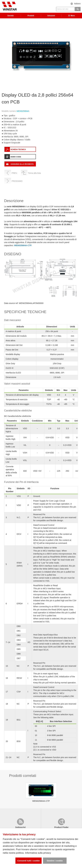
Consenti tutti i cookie (28, 861)
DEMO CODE (16, 157)
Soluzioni (51, 16)
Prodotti (31, 16)
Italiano (77, 4)
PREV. (14, 173)
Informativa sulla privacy (38, 853)
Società (10, 16)
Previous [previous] (3, 55)
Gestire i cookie (55, 861)
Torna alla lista (34, 173)
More (71, 16)
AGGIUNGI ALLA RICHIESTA (22, 164)
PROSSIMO (17, 181)
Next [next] (79, 55)
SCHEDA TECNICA (18, 150)
